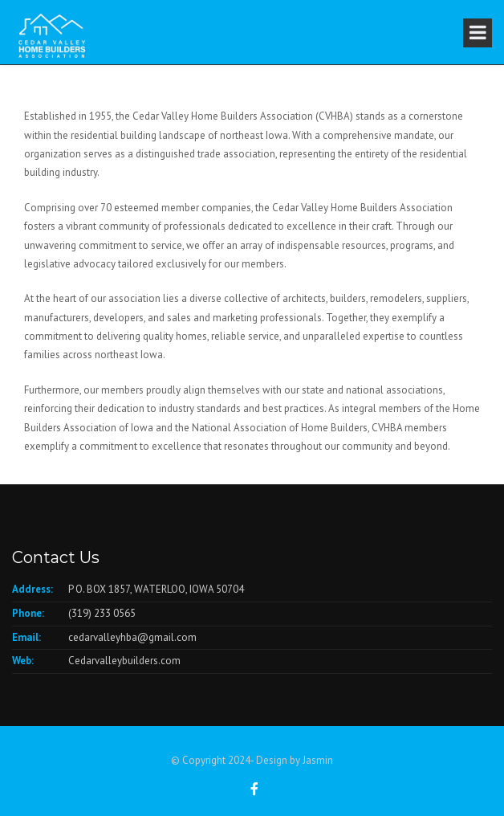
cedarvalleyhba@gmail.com (132, 637)
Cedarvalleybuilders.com (124, 661)
